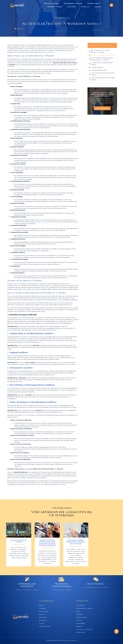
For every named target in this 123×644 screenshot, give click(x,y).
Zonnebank (42, 608)
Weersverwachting (82, 617)
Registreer (98, 7)
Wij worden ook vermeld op (85, 629)
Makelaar (41, 605)
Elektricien (21, 29)
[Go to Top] (116, 631)
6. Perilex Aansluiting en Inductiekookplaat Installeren (103, 79)
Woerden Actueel (94, 4)
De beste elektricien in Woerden (19, 541)
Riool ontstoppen (44, 611)
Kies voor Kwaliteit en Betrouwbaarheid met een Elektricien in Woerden (102, 59)
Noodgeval (79, 614)
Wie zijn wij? (85, 7)
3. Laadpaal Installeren (97, 67)
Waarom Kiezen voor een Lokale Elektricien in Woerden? (100, 51)
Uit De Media (71, 7)
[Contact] (96, 579)
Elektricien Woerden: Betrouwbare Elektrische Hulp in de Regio (76, 542)
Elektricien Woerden (48, 52)
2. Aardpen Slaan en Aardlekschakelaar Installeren (102, 64)
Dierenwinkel (43, 617)
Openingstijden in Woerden (73, 3)
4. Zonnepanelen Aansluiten (99, 70)
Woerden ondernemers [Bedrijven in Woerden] (61, 585)
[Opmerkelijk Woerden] (27, 579)
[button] (111, 5)
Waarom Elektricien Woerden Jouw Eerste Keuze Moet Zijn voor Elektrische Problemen (47, 543)
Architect (42, 623)
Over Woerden (81, 605)
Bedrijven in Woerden (52, 3)
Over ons (79, 620)
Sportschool (42, 620)
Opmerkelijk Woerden (55, 7)
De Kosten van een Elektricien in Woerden (103, 55)
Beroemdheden (81, 623)
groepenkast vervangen (40, 222)
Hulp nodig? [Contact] (96, 584)
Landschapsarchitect (45, 626)
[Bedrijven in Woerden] (61, 579)
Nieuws (78, 611)
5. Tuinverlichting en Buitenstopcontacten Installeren (102, 74)
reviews (25, 415)
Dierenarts (42, 614)
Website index (80, 632)
